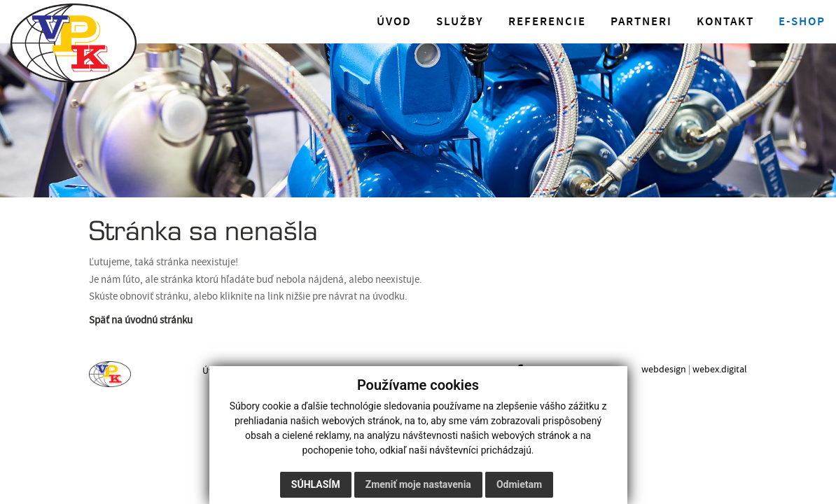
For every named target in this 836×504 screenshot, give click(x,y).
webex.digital (720, 369)
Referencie (547, 22)
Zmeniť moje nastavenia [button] (418, 484)
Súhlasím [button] (316, 484)
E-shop (802, 22)
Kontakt (725, 22)
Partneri (641, 22)
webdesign (664, 369)
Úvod (394, 22)
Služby (460, 22)
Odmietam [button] (519, 484)
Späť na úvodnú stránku (141, 320)
